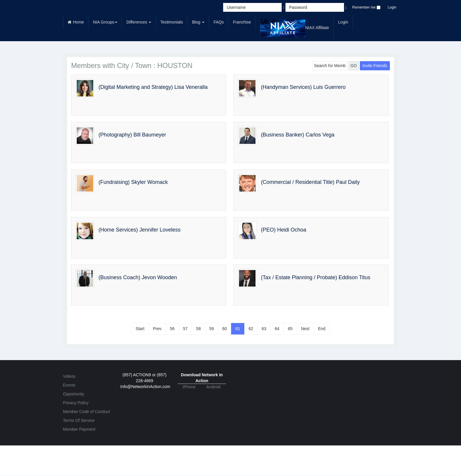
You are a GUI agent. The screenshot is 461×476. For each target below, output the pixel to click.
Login (392, 7)
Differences (139, 22)
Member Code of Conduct (86, 412)
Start (140, 329)
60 (225, 329)
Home (76, 22)
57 (186, 329)
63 (264, 329)
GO (354, 66)
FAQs (219, 22)
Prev (157, 329)
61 (238, 329)
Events (69, 385)
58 (198, 329)
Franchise (242, 22)
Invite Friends (375, 66)
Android (213, 387)
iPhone (189, 387)
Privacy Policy (76, 403)
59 (212, 329)
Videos (69, 376)
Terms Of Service (79, 420)
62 (251, 329)
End (322, 329)
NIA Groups (105, 22)
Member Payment (79, 429)
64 (277, 329)
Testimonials (172, 22)
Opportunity (74, 394)
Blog (198, 22)
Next (305, 329)
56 (172, 329)
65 (290, 329)
